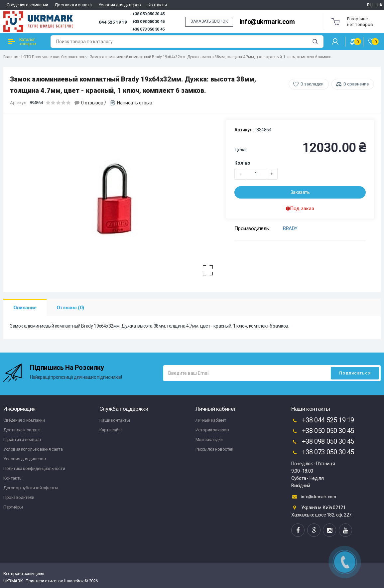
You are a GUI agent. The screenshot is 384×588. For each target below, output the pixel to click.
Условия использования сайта (33, 449)
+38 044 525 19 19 (323, 421)
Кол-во (242, 163)
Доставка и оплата (73, 5)
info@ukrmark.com (267, 22)
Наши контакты (115, 420)
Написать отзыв (135, 103)
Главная (11, 57)
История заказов (212, 430)
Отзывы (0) (70, 308)
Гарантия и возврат (22, 440)
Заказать (300, 192)
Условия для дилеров (120, 5)
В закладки (312, 84)
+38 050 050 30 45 (148, 14)
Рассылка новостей (214, 449)
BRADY (290, 228)
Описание (25, 308)
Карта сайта (111, 430)
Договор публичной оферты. (31, 488)
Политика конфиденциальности (34, 468)
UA (380, 5)
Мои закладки (209, 440)
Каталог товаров (22, 42)
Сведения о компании (27, 5)
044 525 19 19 (113, 22)
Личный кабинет (211, 420)
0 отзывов (92, 103)
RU (370, 5)
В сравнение (356, 84)
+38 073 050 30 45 (148, 29)
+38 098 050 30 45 (148, 22)
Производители (19, 497)
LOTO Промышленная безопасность (54, 57)
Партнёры (13, 507)
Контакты (157, 5)
